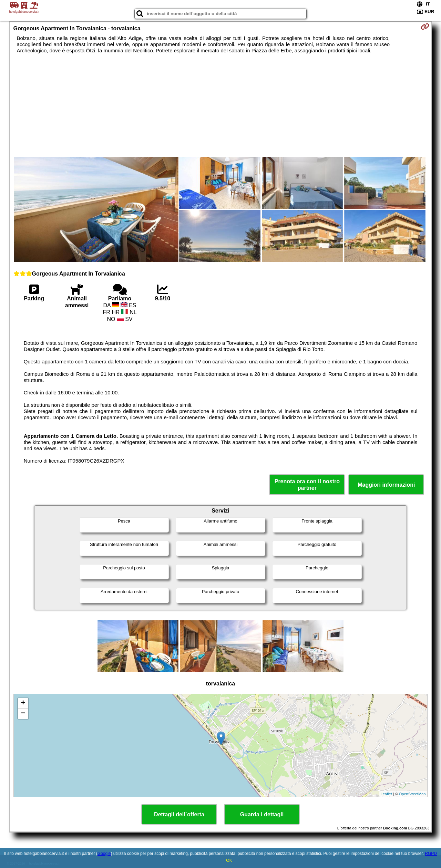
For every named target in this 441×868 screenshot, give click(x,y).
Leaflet (386, 794)
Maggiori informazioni (386, 485)
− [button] (23, 714)
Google (104, 854)
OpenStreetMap (412, 794)
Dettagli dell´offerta (179, 814)
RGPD (431, 854)
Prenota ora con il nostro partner (307, 485)
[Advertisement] (220, 105)
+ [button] (23, 703)
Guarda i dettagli (262, 814)
